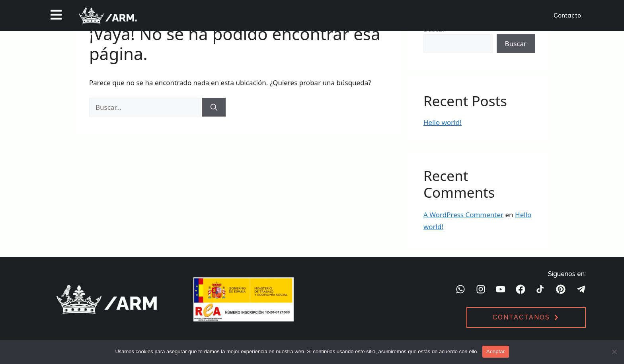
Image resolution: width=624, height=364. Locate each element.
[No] (614, 352)
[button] (56, 16)
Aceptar (496, 351)
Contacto (567, 15)
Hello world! (443, 122)
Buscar (516, 44)
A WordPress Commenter (463, 215)
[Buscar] (214, 107)
